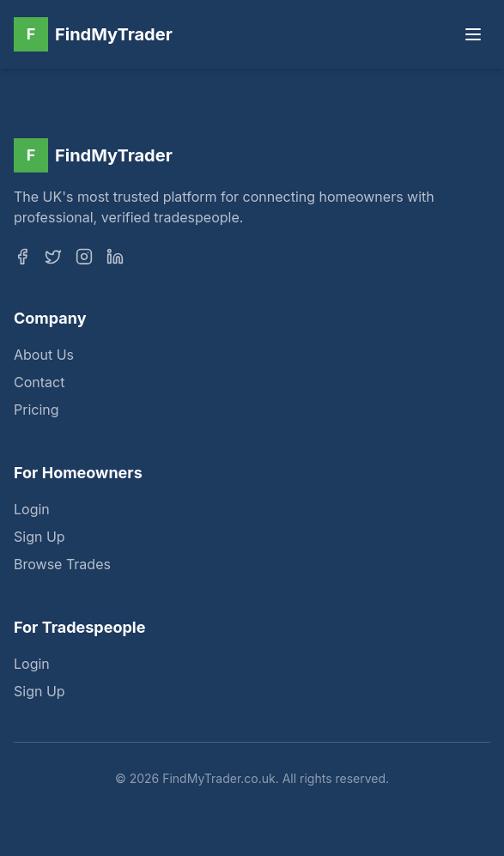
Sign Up (39, 538)
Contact (39, 384)
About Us (44, 356)
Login (32, 511)
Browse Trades (62, 566)
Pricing (36, 411)
